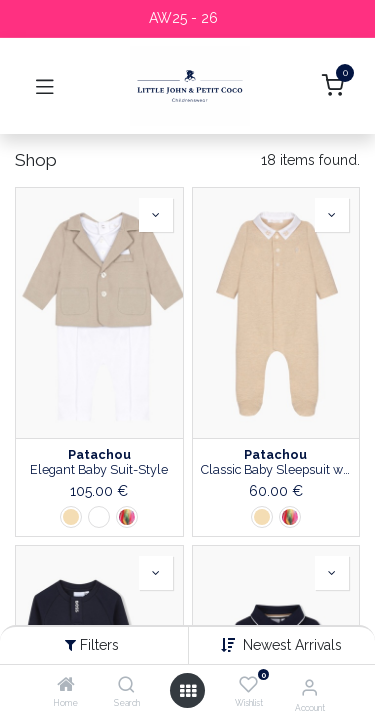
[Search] (126, 686)
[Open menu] (188, 691)
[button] (292, 645)
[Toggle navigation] (45, 86)
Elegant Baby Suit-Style (99, 469)
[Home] (66, 686)
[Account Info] (309, 687)
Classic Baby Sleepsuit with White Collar (276, 469)
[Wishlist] (248, 685)
